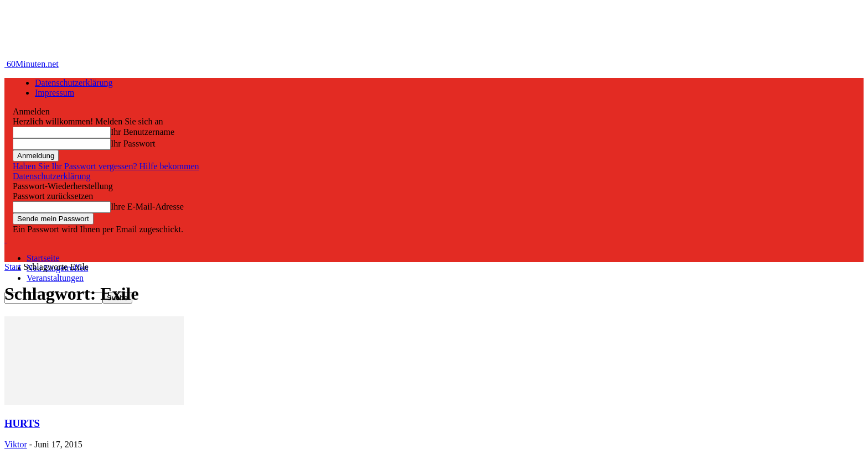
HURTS (22, 423)
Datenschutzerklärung (74, 83)
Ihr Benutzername (143, 132)
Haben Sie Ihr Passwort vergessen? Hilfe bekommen (106, 166)
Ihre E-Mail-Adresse (147, 207)
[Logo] (6, 239)
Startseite (43, 258)
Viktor (16, 444)
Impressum (55, 93)
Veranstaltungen (55, 278)
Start (13, 267)
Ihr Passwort (133, 143)
